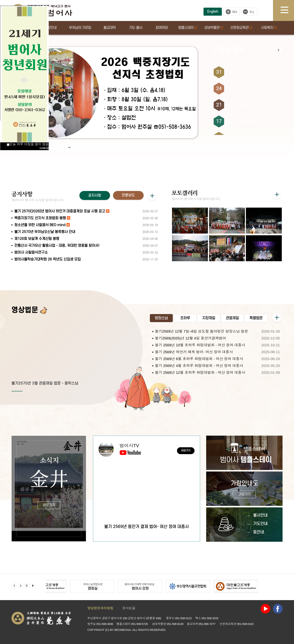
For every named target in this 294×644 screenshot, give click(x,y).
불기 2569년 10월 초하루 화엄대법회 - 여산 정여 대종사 (200, 345)
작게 (250, 12)
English (213, 12)
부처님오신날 (238, 89)
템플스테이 (188, 28)
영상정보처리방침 (100, 608)
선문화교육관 (241, 28)
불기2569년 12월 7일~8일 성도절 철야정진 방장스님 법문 (201, 331)
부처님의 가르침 (80, 28)
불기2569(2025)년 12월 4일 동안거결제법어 (190, 338)
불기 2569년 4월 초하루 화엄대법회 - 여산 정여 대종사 (199, 366)
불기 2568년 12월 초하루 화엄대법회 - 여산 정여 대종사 (200, 373)
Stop (69, 147)
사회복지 (269, 28)
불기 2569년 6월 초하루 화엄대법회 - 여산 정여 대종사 (199, 359)
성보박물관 (214, 28)
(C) (107, 630)
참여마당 (162, 28)
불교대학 (110, 28)
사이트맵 (287, 10)
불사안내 (260, 515)
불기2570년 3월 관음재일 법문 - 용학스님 (45, 383)
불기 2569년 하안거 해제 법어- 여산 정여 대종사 (194, 352)
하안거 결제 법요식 (242, 72)
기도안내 (260, 524)
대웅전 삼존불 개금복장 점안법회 (252, 105)
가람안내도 (244, 489)
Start (68, 144)
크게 (232, 12)
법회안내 (50, 28)
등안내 (259, 532)
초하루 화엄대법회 (241, 121)
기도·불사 (136, 28)
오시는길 (129, 608)
